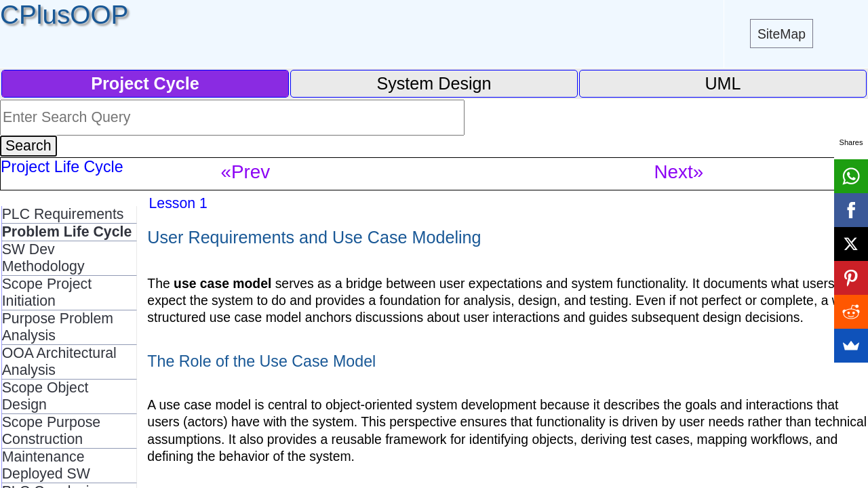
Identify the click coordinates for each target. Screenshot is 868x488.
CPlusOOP (64, 15)
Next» (679, 172)
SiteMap (782, 34)
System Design (434, 83)
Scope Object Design (45, 396)
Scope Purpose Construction (52, 431)
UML (723, 83)
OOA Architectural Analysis (59, 362)
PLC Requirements (63, 214)
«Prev (246, 172)
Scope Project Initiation (47, 292)
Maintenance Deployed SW (46, 465)
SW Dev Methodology (43, 258)
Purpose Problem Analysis (58, 327)
